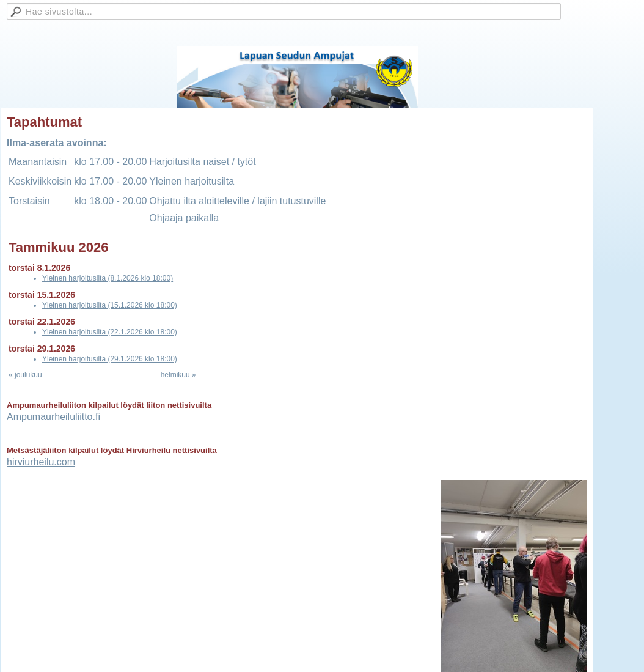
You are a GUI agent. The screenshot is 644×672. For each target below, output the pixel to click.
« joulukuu (25, 375)
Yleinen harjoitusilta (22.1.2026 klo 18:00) (110, 332)
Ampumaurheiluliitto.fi (53, 417)
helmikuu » (178, 375)
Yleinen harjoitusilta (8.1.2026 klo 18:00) (108, 278)
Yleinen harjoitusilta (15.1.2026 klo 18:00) (110, 305)
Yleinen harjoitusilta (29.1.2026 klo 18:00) (110, 359)
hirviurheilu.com (41, 462)
